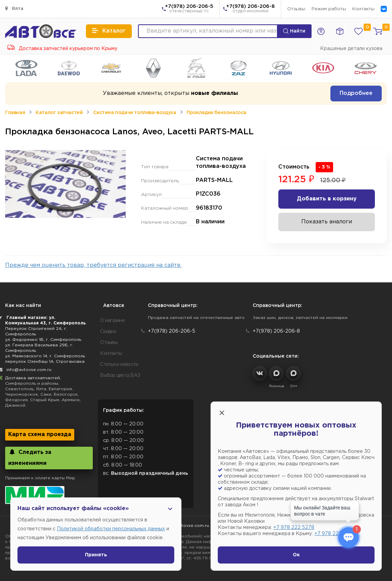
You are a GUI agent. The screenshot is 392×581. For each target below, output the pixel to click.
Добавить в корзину (327, 199)
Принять (96, 555)
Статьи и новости (119, 364)
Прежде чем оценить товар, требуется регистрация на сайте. (93, 265)
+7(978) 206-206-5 (189, 9)
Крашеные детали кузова (351, 49)
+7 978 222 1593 (334, 534)
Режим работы (329, 9)
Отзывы (296, 9)
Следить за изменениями (30, 458)
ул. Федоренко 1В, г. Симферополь (43, 340)
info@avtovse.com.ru (29, 370)
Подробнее (356, 93)
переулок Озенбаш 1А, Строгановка (45, 362)
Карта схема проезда (40, 435)
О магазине (112, 321)
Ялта (14, 8)
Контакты (363, 9)
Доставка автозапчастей (33, 378)
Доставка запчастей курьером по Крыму (62, 49)
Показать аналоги (327, 222)
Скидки (108, 332)
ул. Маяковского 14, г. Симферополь (45, 356)
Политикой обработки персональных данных (111, 529)
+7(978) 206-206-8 (250, 9)
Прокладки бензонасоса (217, 113)
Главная (15, 113)
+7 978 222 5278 (294, 528)
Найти (294, 31)
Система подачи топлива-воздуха (135, 113)
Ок (296, 555)
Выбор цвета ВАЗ (120, 375)
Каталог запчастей (59, 113)
